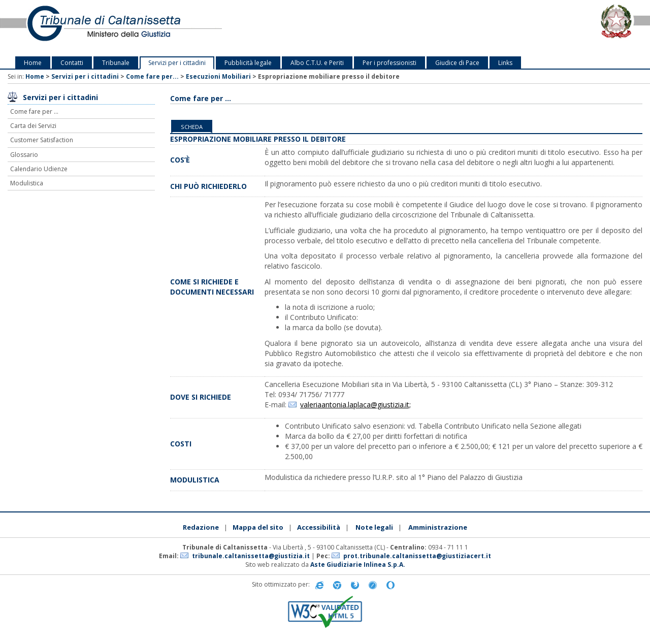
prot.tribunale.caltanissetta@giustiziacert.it (417, 556)
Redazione (201, 527)
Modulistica (27, 183)
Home (33, 63)
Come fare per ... (34, 111)
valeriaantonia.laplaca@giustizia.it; (355, 405)
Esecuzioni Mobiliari (218, 76)
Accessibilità (319, 527)
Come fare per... (152, 76)
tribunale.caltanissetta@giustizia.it (251, 556)
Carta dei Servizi (33, 126)
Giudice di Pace (457, 63)
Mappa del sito (258, 527)
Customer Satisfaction (42, 140)
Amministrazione (438, 527)
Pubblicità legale (248, 63)
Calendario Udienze (39, 169)
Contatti (72, 63)
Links (505, 63)
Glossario (24, 155)
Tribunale (116, 63)
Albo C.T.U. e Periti (317, 63)
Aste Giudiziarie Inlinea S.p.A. (358, 565)
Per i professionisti (389, 63)
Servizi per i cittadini (177, 63)
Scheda (192, 127)
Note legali (374, 527)
